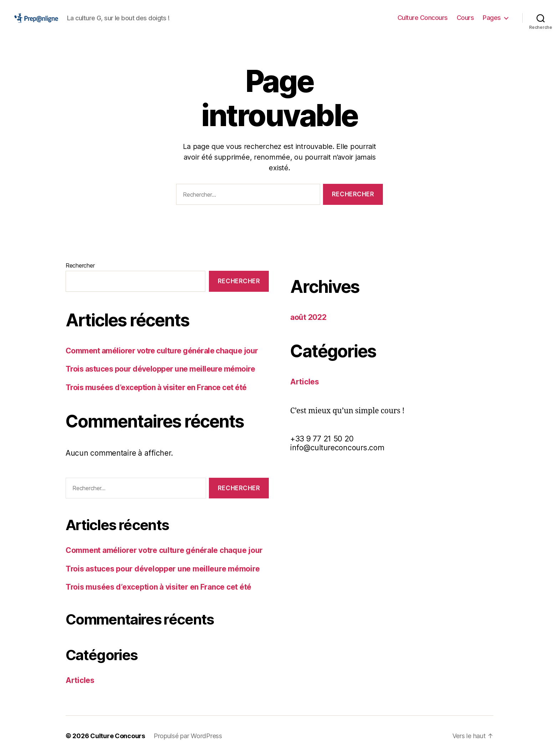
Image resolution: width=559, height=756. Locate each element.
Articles (80, 680)
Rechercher (80, 265)
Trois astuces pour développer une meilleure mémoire (160, 369)
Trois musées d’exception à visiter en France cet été (156, 387)
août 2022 (308, 317)
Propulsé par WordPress (188, 736)
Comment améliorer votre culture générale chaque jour (162, 351)
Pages (492, 18)
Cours (465, 18)
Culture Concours (423, 18)
